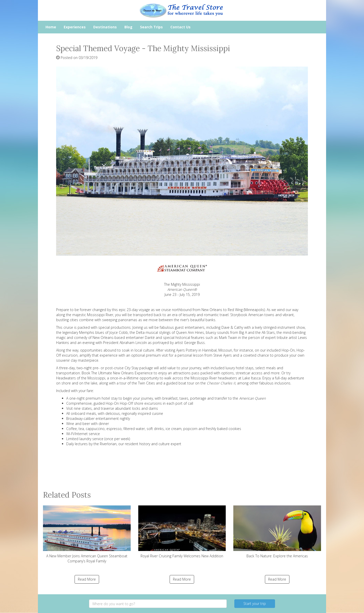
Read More (87, 579)
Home (51, 27)
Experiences (75, 27)
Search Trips (151, 27)
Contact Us (180, 27)
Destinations (105, 27)
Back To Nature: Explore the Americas (277, 532)
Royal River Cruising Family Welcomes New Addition (182, 532)
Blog (128, 27)
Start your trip (255, 604)
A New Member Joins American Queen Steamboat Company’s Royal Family (87, 534)
